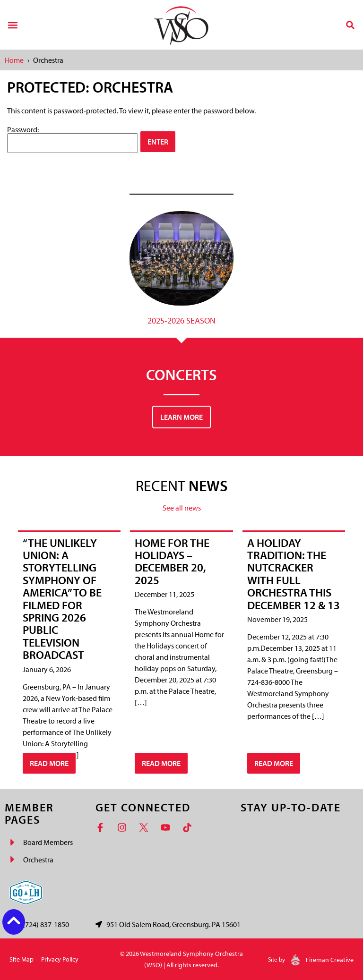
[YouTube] (168, 827)
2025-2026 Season (181, 320)
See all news (182, 508)
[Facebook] (103, 827)
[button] (13, 25)
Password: (73, 139)
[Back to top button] (14, 920)
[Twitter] (146, 827)
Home (14, 60)
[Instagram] (124, 827)
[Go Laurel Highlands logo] (26, 893)
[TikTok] (190, 827)
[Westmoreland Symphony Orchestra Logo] (181, 25)
